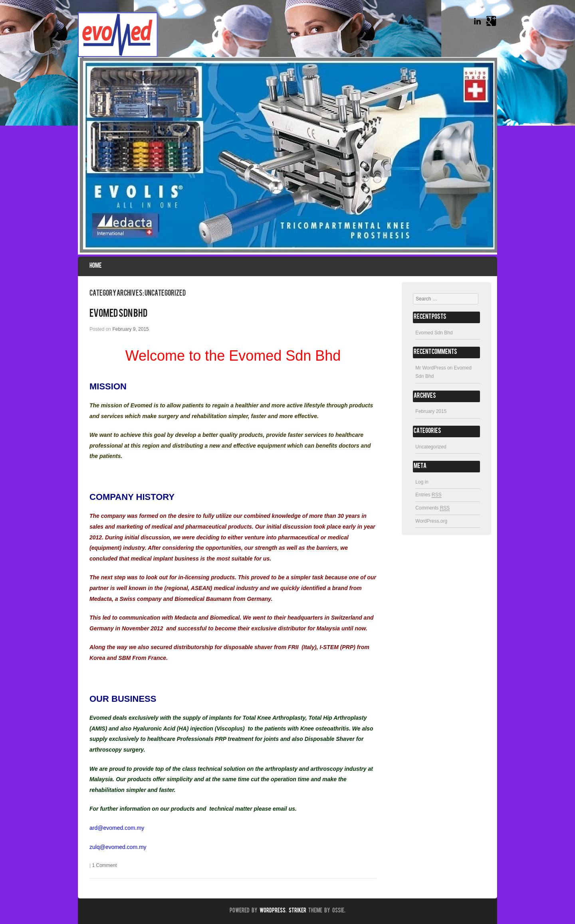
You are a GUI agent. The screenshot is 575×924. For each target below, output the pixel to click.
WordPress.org (431, 521)
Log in (422, 482)
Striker (297, 911)
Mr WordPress (430, 368)
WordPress (273, 911)
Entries (428, 495)
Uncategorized (431, 447)
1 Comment (104, 865)
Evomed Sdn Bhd (118, 314)
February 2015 (431, 411)
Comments (432, 508)
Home (96, 266)
